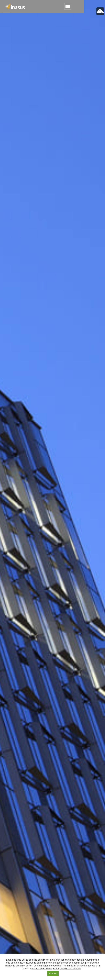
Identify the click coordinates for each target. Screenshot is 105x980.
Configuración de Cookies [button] (67, 969)
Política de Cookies (42, 969)
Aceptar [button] (53, 973)
